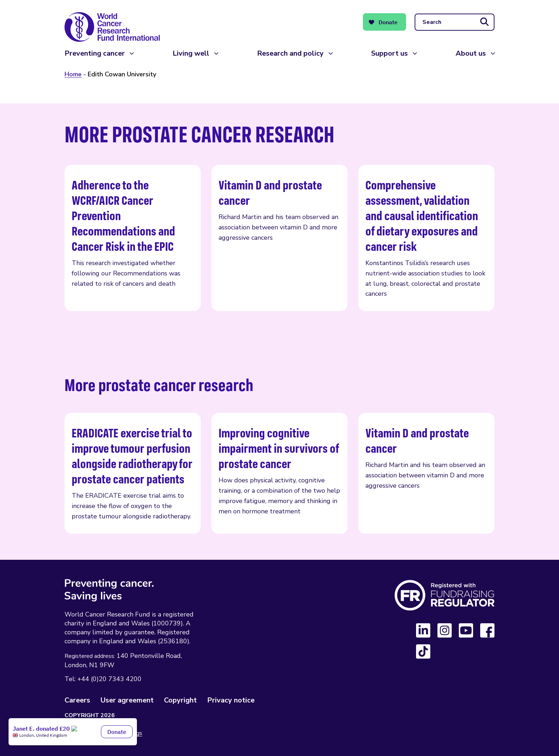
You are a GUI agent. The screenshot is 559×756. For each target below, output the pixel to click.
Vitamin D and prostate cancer (279, 238)
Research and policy (290, 53)
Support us (389, 53)
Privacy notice (231, 700)
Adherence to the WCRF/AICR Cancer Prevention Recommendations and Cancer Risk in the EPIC (133, 238)
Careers (77, 700)
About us (471, 53)
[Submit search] (484, 22)
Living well (191, 53)
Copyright (180, 700)
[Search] (455, 22)
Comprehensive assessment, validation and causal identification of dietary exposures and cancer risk (426, 238)
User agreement (127, 700)
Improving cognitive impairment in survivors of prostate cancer (279, 473)
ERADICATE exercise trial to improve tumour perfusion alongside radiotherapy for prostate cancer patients (133, 473)
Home (73, 74)
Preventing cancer (95, 53)
